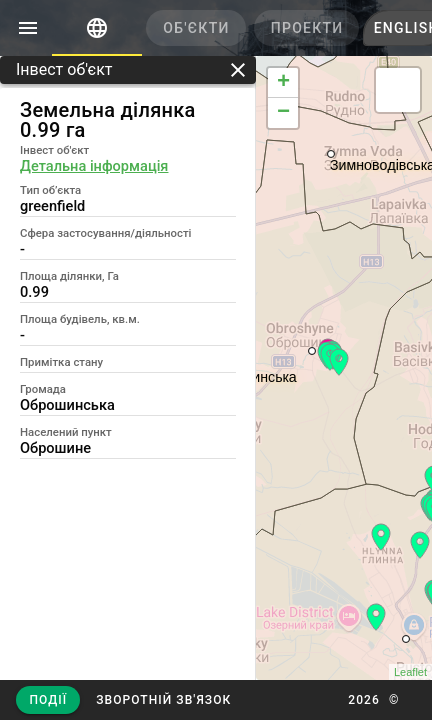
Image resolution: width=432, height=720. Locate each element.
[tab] (97, 28)
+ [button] (283, 83)
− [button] (283, 113)
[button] (163, 700)
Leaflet (410, 672)
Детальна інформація (94, 166)
